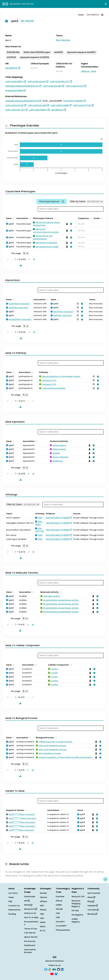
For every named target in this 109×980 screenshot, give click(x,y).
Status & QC (30, 913)
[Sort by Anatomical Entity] (70, 441)
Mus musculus (63, 40)
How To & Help (31, 917)
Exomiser (60, 897)
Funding (12, 914)
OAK (58, 913)
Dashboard (30, 945)
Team (11, 897)
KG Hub (75, 911)
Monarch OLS (78, 897)
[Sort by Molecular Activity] (60, 592)
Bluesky (92, 914)
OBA (42, 914)
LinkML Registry (76, 920)
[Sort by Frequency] (90, 218)
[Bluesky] (56, 974)
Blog (91, 901)
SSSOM (59, 909)
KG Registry (77, 915)
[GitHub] (59, 969)
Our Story (13, 893)
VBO (42, 918)
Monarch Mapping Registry (76, 904)
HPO (42, 906)
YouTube (93, 910)
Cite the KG (30, 933)
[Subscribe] (46, 969)
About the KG (31, 937)
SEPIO (43, 927)
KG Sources (30, 941)
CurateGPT (61, 926)
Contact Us (14, 906)
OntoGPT (60, 922)
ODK (58, 917)
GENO (43, 922)
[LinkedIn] (62, 969)
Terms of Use (31, 929)
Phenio (43, 910)
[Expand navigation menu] (106, 4)
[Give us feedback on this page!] (105, 879)
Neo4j (28, 905)
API (27, 901)
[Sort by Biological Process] (56, 737)
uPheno (44, 901)
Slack (91, 897)
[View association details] (71, 224)
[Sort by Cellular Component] (70, 665)
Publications (14, 910)
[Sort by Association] (30, 218)
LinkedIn (93, 906)
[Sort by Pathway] (50, 372)
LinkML (59, 905)
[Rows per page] (26, 253)
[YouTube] (52, 974)
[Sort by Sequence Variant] (26, 810)
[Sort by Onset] (101, 218)
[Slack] (50, 969)
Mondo (43, 893)
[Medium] (54, 969)
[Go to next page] (29, 259)
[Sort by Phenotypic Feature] (55, 218)
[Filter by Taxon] (86, 202)
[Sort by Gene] (13, 218)
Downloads (30, 897)
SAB (10, 901)
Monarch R (31, 909)
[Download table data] (20, 265)
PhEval (59, 901)
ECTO (43, 931)
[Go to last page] (33, 259)
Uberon (44, 897)
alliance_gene (89, 71)
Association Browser (30, 951)
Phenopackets (63, 930)
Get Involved (94, 893)
